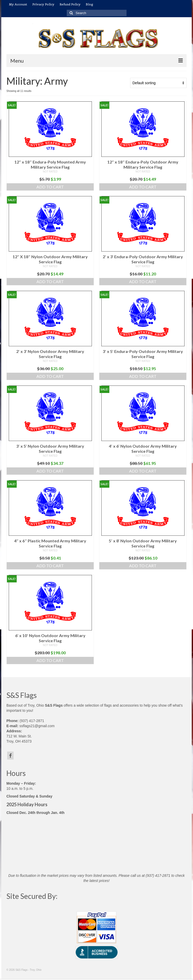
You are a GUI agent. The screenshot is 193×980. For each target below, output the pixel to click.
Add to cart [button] (50, 187)
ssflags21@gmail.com (37, 726)
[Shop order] (158, 83)
